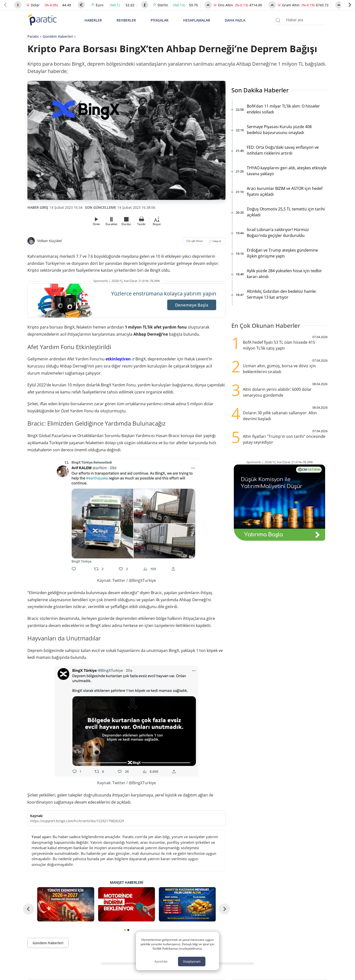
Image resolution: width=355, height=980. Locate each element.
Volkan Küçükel (50, 241)
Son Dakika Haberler (260, 90)
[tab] (125, 930)
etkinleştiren (120, 359)
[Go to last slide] (29, 909)
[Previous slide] (5, 5)
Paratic (33, 36)
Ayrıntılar (161, 961)
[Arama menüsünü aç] (278, 20)
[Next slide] (350, 5)
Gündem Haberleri (58, 36)
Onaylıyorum (192, 962)
